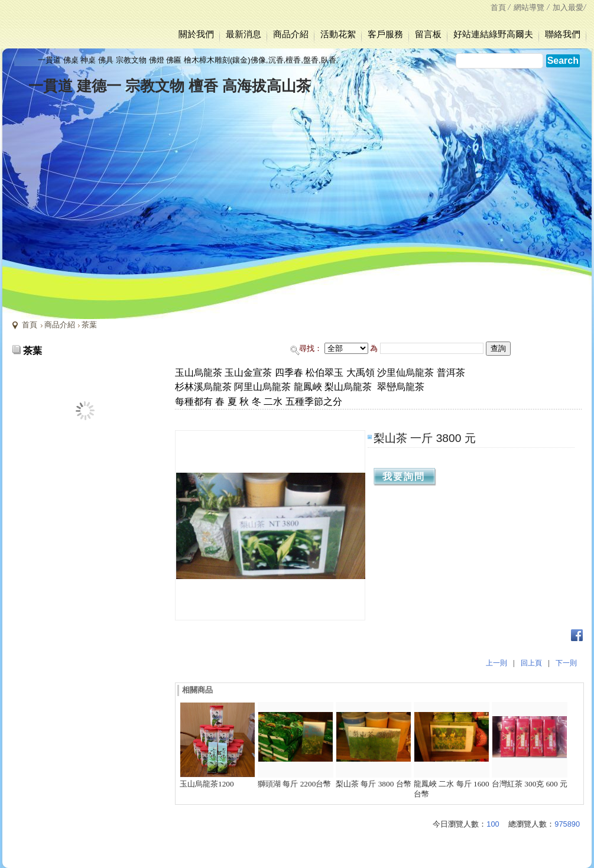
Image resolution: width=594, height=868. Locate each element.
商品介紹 (60, 325)
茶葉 (89, 325)
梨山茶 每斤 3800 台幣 (374, 784)
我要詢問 (404, 477)
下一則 (566, 663)
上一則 (496, 663)
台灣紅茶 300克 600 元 (530, 784)
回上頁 (531, 663)
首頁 (30, 325)
